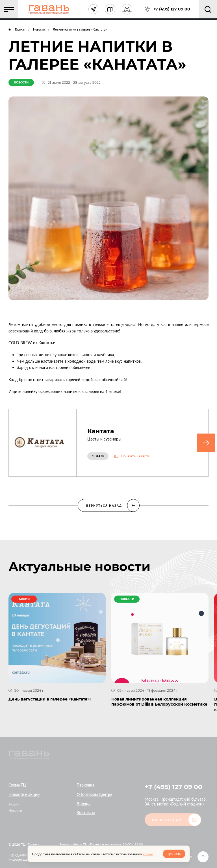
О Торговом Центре (94, 794)
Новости (15, 810)
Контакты (86, 812)
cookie (148, 854)
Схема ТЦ (17, 785)
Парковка (85, 785)
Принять (174, 854)
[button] (9, 9)
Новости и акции (24, 794)
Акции (14, 804)
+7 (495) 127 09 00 (173, 787)
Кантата (101, 431)
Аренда (83, 803)
